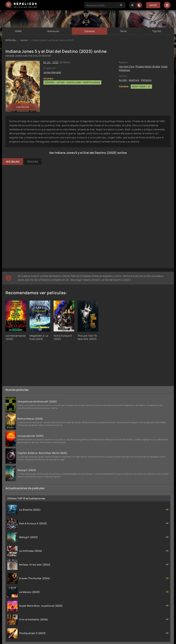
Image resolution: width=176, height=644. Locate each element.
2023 (55, 62)
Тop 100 (157, 31)
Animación (53, 31)
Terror (124, 31)
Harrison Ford (127, 66)
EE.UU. (47, 62)
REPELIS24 (11, 40)
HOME (18, 31)
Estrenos (90, 31)
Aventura (134, 80)
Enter (153, 5)
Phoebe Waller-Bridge (148, 66)
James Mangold (52, 72)
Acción (24, 40)
